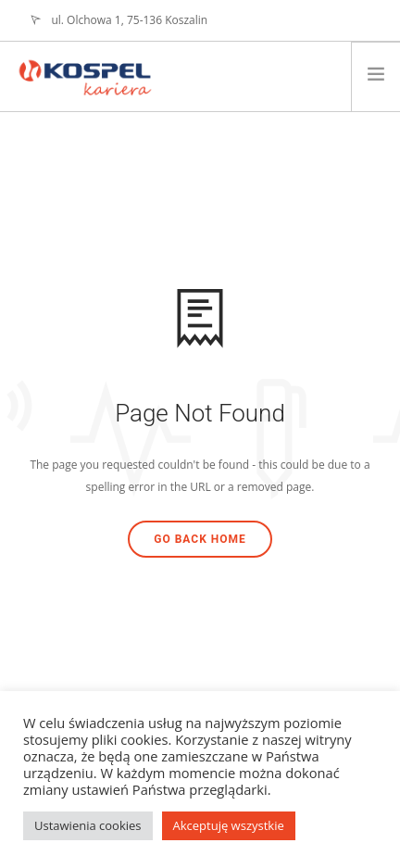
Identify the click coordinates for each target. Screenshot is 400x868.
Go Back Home (200, 539)
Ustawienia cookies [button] (88, 825)
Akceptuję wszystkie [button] (229, 825)
